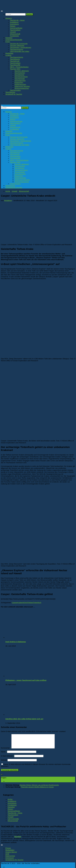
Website (4, 763)
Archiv (8, 191)
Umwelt (13, 32)
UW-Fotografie (13, 821)
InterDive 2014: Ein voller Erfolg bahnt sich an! (24, 719)
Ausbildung (14, 22)
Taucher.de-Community (19, 44)
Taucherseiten (15, 90)
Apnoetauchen (20, 81)
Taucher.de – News (17, 20)
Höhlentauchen (20, 84)
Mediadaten (10, 853)
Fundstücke (14, 36)
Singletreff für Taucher (14, 94)
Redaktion (8, 200)
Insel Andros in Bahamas (16, 642)
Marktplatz (9, 53)
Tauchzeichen (20, 73)
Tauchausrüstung (16, 49)
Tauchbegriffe (15, 65)
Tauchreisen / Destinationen (21, 47)
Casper (15, 603)
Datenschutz (10, 859)
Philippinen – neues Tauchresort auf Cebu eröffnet (26, 680)
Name (4, 754)
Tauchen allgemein (17, 45)
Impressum (10, 861)
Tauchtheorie (15, 59)
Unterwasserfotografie (14, 40)
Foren (8, 42)
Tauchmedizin (15, 30)
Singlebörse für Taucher (14, 862)
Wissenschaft (15, 34)
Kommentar (6, 751)
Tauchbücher (19, 75)
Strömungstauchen (22, 88)
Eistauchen (19, 82)
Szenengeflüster (16, 28)
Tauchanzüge (20, 79)
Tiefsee (30, 603)
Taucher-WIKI (15, 69)
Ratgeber (9, 38)
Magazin (9, 18)
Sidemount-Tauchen (22, 86)
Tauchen (18, 839)
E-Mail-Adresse (7, 759)
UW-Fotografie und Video (20, 51)
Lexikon (8, 55)
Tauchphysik (15, 61)
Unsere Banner (11, 855)
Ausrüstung (14, 24)
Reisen (13, 26)
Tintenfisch (37, 603)
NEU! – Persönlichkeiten (19, 67)
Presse (8, 851)
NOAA (25, 603)
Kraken (20, 603)
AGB (7, 857)
